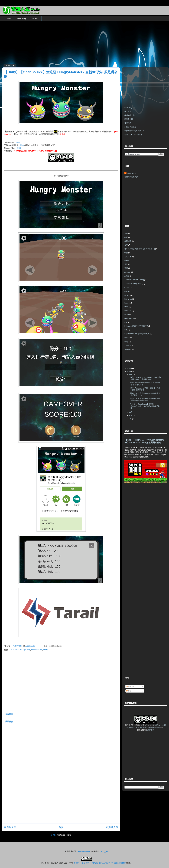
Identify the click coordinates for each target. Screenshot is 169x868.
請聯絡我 (151, 730)
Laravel (127, 303)
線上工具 (128, 111)
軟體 (126, 253)
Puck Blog (21, 18)
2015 (129, 371)
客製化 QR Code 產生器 (133, 135)
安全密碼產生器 (130, 127)
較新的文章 (10, 827)
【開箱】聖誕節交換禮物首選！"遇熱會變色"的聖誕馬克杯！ (144, 384)
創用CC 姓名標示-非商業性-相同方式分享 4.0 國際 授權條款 (100, 863)
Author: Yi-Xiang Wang (20, 650)
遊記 (126, 264)
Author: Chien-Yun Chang (134, 280)
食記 (126, 245)
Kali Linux (128, 299)
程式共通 (128, 257)
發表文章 (130, 687)
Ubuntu (127, 338)
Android (127, 272)
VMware (128, 345)
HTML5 (127, 295)
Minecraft (128, 311)
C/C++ (127, 287)
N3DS (127, 315)
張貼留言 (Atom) (64, 835)
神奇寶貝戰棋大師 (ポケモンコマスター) (140, 249)
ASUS (127, 276)
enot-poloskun (84, 851)
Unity (45, 650)
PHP (126, 322)
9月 (131, 419)
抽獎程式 (128, 123)
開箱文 (127, 260)
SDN (126, 330)
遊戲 (126, 268)
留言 (129, 691)
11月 (131, 412)
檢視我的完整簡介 (131, 177)
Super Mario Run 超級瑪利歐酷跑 (137, 334)
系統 (126, 233)
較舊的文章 (112, 827)
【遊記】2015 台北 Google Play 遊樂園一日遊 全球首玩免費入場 (144, 400)
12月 (131, 374)
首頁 (9, 18)
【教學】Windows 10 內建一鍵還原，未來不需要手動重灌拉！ (144, 389)
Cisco (127, 291)
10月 (131, 415)
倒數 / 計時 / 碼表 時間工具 (134, 131)
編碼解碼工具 (129, 115)
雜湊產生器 (129, 119)
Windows (128, 349)
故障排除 (128, 241)
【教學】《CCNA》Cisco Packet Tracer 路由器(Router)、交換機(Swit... (145, 378)
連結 (18, 142)
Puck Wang (132, 173)
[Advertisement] (84, 41)
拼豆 (126, 237)
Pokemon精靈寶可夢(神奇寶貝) (136, 326)
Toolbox (35, 18)
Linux (126, 307)
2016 (129, 368)
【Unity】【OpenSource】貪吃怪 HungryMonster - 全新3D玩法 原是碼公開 (144, 406)
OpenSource (37, 650)
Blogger (105, 851)
